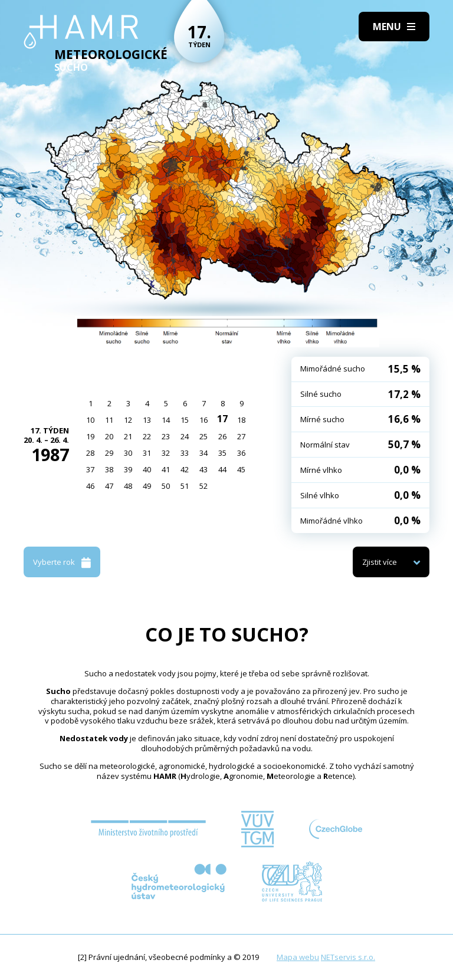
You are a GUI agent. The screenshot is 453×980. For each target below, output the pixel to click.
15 (185, 420)
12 (128, 420)
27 (241, 436)
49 (147, 486)
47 (109, 486)
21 (128, 436)
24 (185, 436)
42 (185, 469)
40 (147, 469)
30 (128, 453)
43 (203, 469)
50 (166, 486)
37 (90, 469)
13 (147, 420)
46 (90, 486)
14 (166, 420)
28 (90, 453)
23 (166, 436)
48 (128, 486)
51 (185, 486)
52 (203, 486)
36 (241, 453)
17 (222, 419)
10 (90, 420)
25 (203, 436)
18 (241, 420)
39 (128, 469)
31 (147, 453)
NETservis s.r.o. (348, 957)
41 (166, 469)
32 (166, 453)
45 (241, 469)
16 (203, 420)
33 (185, 453)
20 (109, 436)
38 (109, 469)
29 (109, 453)
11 (109, 420)
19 (90, 436)
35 (222, 453)
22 (147, 436)
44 (222, 469)
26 (222, 436)
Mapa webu (298, 957)
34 (203, 453)
